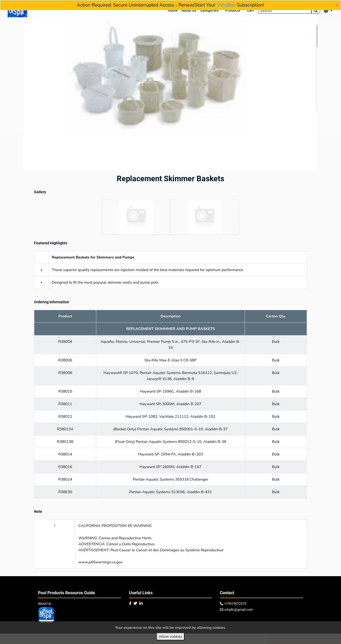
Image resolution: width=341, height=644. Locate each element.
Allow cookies (170, 636)
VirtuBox (226, 5)
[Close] (337, 5)
